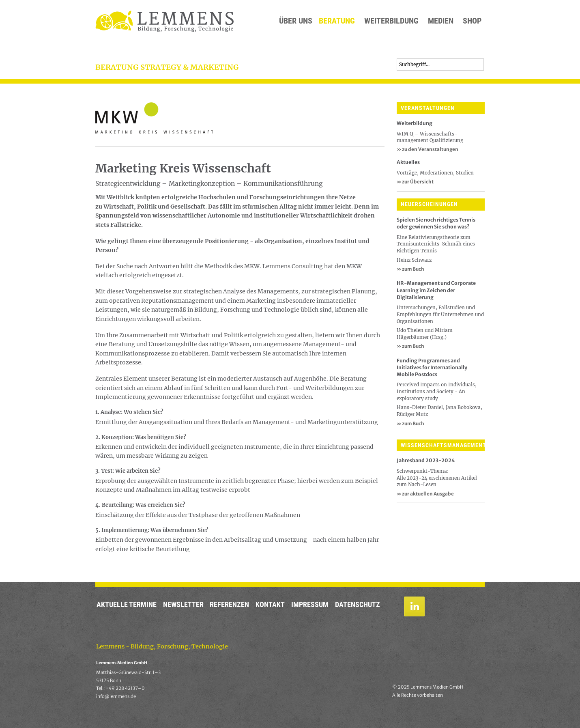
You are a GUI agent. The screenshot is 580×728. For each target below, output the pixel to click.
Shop (472, 21)
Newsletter (183, 605)
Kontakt (270, 605)
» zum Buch (410, 269)
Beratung (337, 21)
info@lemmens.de (116, 696)
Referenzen (229, 605)
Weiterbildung (391, 21)
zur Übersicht (415, 182)
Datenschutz (358, 605)
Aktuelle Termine (127, 605)
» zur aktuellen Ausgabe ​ (426, 494)
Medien (441, 21)
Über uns (296, 21)
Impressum (310, 605)
